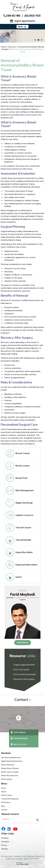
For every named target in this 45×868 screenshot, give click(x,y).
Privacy (4, 845)
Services (12, 47)
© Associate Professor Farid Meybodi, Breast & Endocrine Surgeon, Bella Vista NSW (22, 857)
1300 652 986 (13, 16)
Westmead (20, 732)
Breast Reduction (8, 765)
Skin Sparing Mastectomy (11, 757)
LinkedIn (10, 829)
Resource (23, 656)
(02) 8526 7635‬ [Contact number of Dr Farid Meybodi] (33, 16)
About (4, 792)
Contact (4, 810)
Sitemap (4, 849)
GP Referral (6, 802)
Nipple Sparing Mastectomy (12, 761)
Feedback (5, 838)
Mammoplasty (7, 779)
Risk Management (25, 490)
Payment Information (24, 679)
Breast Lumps (23, 466)
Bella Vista (20, 744)
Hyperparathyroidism (26, 565)
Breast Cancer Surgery (10, 772)
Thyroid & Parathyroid (10, 799)
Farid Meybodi (22, 594)
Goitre (19, 577)
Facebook (4, 829)
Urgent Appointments (25, 21)
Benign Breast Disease (10, 768)
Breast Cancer (23, 453)
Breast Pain (21, 478)
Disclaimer (5, 842)
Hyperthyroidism (24, 552)
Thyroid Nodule (23, 540)
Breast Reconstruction (10, 775)
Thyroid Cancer (23, 527)
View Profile (23, 643)
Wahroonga (21, 738)
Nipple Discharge (24, 503)
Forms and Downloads (24, 674)
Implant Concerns (24, 515)
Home (4, 47)
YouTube (16, 829)
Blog (3, 806)
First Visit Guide (21, 669)
